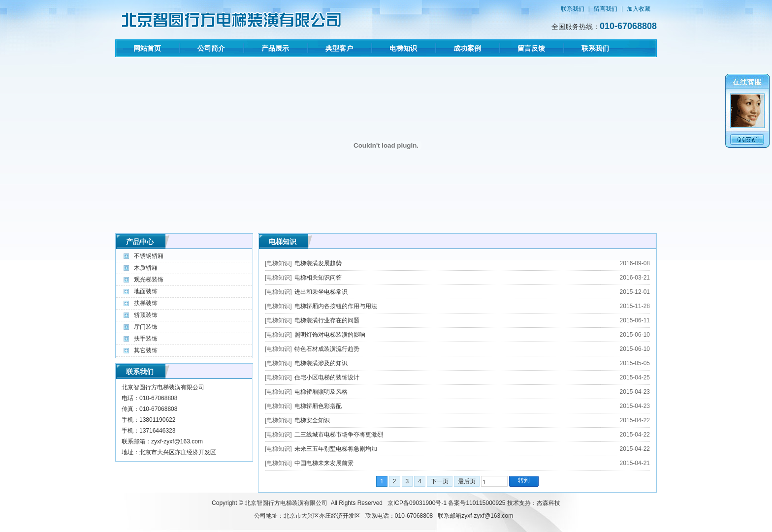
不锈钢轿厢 (149, 256)
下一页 (440, 481)
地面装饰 (146, 291)
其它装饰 (146, 350)
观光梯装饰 (149, 280)
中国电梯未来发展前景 (324, 463)
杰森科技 (548, 503)
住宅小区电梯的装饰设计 (327, 377)
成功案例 (467, 48)
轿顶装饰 (146, 315)
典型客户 (339, 48)
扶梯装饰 (146, 303)
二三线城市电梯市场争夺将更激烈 (339, 435)
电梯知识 (403, 48)
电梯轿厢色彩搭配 (318, 406)
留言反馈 (531, 48)
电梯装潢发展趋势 (318, 263)
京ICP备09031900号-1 (417, 503)
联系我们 (573, 9)
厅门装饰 (146, 327)
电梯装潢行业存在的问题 (327, 320)
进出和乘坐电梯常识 (321, 292)
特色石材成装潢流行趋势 (327, 349)
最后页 (467, 481)
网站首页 (147, 48)
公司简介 (211, 48)
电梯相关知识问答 (318, 278)
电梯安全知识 (312, 420)
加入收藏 (639, 9)
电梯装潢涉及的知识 (321, 363)
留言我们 (606, 9)
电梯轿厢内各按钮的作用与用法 (336, 306)
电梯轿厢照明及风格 (321, 392)
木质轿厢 (146, 268)
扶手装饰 (146, 339)
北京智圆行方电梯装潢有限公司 (286, 503)
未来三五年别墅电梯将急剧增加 (336, 449)
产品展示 (275, 48)
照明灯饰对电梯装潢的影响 (330, 335)
